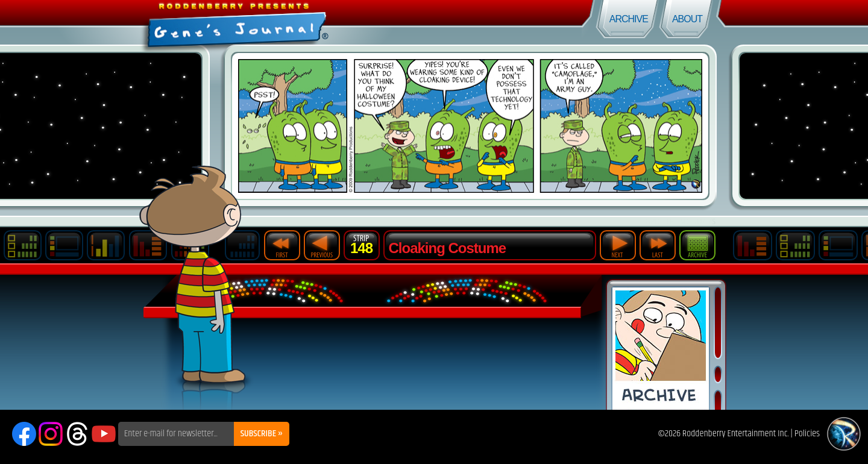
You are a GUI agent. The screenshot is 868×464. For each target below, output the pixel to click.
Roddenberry (844, 434)
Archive (629, 19)
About (687, 19)
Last (658, 245)
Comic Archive (661, 349)
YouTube (104, 434)
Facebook (24, 434)
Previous (322, 245)
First (282, 245)
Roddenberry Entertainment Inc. (736, 434)
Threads (77, 434)
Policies (807, 434)
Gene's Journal (217, 23)
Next (618, 245)
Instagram (51, 434)
